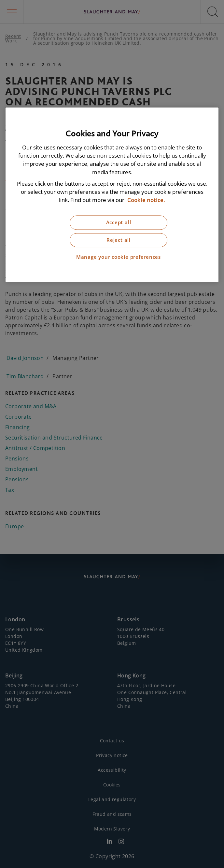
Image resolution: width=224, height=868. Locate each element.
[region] (112, 195)
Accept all (119, 223)
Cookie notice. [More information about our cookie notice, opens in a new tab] (146, 200)
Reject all (119, 240)
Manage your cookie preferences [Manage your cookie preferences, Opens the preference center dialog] (119, 257)
